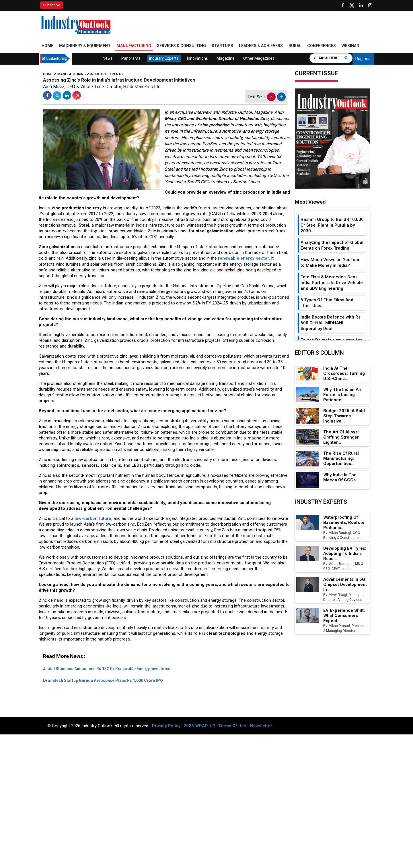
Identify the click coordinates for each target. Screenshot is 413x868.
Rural (295, 46)
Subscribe (51, 5)
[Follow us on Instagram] (370, 5)
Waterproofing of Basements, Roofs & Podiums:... (344, 523)
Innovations (197, 59)
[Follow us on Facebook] (343, 5)
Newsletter (261, 726)
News (108, 59)
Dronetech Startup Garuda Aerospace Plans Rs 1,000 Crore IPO (103, 681)
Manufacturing (134, 46)
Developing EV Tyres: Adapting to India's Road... (344, 554)
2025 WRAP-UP (199, 726)
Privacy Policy (166, 726)
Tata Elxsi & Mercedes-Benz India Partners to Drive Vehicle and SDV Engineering (332, 283)
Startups (222, 46)
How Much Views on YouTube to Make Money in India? (331, 263)
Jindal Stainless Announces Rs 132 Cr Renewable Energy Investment (107, 669)
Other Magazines (259, 59)
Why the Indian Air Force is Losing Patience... (342, 395)
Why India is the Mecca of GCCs (340, 478)
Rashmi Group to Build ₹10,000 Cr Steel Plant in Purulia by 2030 (332, 225)
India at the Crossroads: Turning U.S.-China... (344, 374)
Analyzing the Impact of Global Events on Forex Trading (332, 246)
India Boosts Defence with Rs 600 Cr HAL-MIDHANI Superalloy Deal (331, 323)
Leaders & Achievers (261, 46)
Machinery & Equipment (85, 46)
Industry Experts (164, 59)
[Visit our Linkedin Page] (361, 5)
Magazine (226, 59)
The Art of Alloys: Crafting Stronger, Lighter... (342, 438)
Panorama (131, 59)
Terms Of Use (232, 726)
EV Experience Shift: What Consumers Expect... (344, 616)
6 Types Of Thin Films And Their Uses (327, 303)
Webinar (350, 46)
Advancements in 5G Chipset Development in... (345, 585)
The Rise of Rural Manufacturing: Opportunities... (341, 459)
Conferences (322, 46)
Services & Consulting (181, 46)
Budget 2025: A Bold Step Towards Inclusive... (344, 416)
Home (47, 46)
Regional (363, 59)
